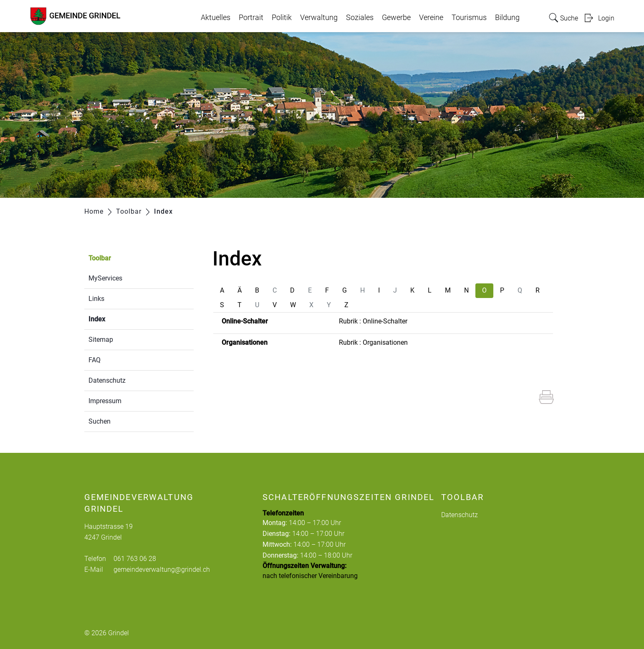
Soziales (360, 18)
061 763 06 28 (135, 559)
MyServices (105, 278)
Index (117, 318)
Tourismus (469, 18)
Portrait (251, 18)
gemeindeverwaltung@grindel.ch (162, 569)
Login (606, 18)
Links (96, 299)
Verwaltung (319, 18)
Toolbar (100, 258)
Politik (282, 18)
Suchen (100, 421)
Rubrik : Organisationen (373, 342)
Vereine (431, 18)
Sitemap (101, 340)
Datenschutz (107, 380)
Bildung (507, 18)
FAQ (95, 360)
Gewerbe (396, 18)
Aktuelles (216, 18)
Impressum (105, 401)
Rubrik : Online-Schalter (373, 321)
